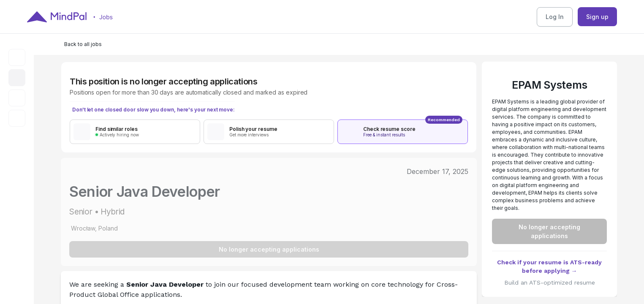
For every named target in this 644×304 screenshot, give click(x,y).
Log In (555, 17)
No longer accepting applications (269, 249)
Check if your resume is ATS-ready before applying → (549, 266)
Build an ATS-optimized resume (550, 282)
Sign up (597, 17)
